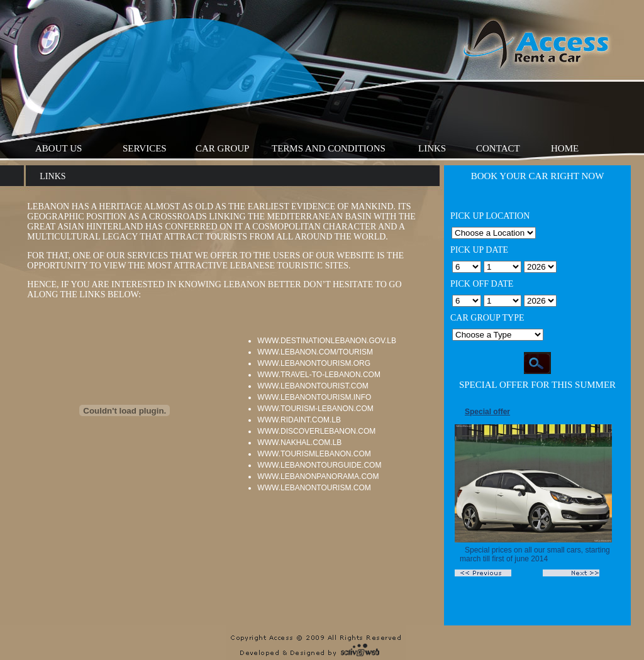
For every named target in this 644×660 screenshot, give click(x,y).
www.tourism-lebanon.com (315, 409)
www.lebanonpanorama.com (318, 476)
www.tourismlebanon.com (314, 454)
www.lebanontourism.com (314, 488)
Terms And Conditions (329, 148)
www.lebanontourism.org (314, 363)
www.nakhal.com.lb (299, 443)
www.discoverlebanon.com (316, 431)
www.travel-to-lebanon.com (319, 375)
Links (432, 148)
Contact (498, 148)
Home (565, 148)
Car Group (222, 148)
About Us (58, 148)
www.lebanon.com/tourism (315, 352)
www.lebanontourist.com (313, 386)
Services (145, 148)
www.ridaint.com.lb (299, 420)
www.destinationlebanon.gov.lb (327, 341)
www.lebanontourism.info (314, 397)
